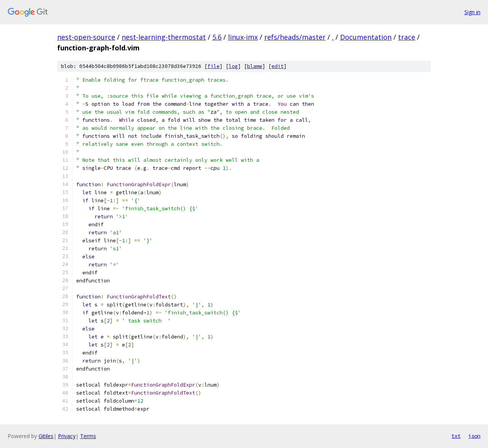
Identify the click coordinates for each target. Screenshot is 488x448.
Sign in (472, 12)
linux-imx (243, 37)
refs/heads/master (295, 37)
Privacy (67, 436)
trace (407, 37)
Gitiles (46, 436)
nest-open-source (86, 37)
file (213, 66)
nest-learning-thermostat (164, 37)
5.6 (217, 37)
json (474, 436)
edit (278, 66)
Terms (88, 436)
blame (255, 66)
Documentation (366, 37)
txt (456, 436)
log (233, 66)
